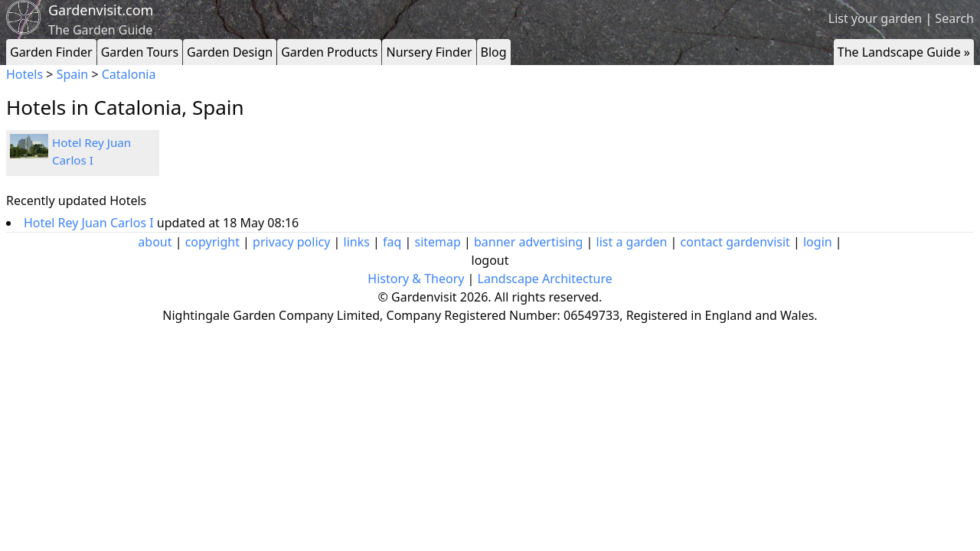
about (155, 242)
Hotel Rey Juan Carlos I (90, 223)
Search (954, 18)
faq (392, 242)
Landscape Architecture (545, 279)
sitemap (438, 242)
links (357, 242)
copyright (212, 242)
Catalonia (129, 74)
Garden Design (230, 52)
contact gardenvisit (735, 242)
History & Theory (416, 279)
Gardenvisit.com (101, 10)
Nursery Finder (429, 52)
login (818, 242)
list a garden (632, 242)
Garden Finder (51, 52)
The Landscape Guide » (904, 52)
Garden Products (329, 52)
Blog (494, 52)
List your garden (875, 18)
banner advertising (528, 242)
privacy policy (291, 242)
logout (490, 260)
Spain (73, 74)
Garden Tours (140, 52)
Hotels (24, 74)
